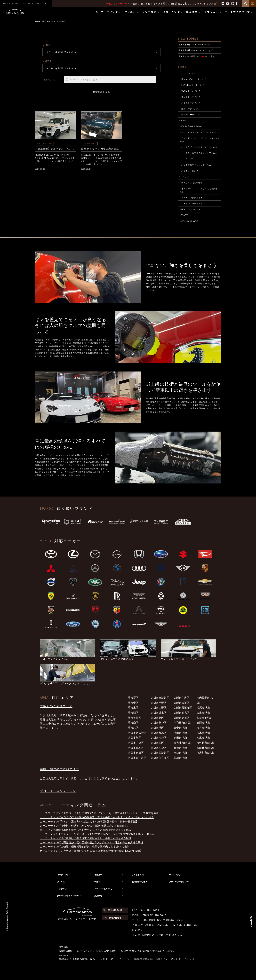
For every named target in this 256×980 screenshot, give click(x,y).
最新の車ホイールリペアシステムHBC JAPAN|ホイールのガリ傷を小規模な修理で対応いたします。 (117, 951)
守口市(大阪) (181, 753)
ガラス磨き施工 (89, 143)
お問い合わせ (115, 918)
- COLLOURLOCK (189, 221)
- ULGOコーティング (190, 91)
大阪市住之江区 (160, 758)
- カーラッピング (188, 159)
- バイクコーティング (190, 103)
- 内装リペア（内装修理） (192, 183)
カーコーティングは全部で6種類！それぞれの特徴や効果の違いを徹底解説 (84, 826)
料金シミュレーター (116, 4)
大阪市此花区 (159, 723)
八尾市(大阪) (204, 738)
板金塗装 (98, 875)
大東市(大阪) (204, 713)
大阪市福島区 (136, 748)
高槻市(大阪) (181, 748)
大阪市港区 (157, 728)
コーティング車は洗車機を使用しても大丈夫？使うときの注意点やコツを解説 (86, 830)
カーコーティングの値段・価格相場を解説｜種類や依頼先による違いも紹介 (84, 847)
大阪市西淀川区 (160, 753)
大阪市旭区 (135, 738)
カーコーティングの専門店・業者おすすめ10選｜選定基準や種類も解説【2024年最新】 (91, 851)
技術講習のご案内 (180, 4)
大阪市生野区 (159, 708)
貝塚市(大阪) (181, 758)
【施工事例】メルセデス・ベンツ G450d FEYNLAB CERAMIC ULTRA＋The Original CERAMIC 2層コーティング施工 (56, 149)
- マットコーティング (190, 97)
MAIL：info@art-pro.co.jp (149, 915)
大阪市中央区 (136, 743)
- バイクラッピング (189, 171)
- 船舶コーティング (189, 109)
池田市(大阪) (181, 733)
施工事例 (145, 4)
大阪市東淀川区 (160, 698)
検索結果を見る (102, 92)
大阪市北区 (157, 718)
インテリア (184, 177)
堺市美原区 (135, 718)
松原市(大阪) (204, 708)
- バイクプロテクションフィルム (196, 165)
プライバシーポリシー (179, 882)
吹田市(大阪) (181, 738)
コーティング (63, 875)
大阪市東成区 (136, 753)
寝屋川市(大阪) (205, 753)
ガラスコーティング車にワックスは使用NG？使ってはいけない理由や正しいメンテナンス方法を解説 (99, 813)
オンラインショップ (205, 4)
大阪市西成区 (159, 748)
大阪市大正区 (182, 703)
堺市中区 (133, 703)
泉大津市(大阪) (182, 743)
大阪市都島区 (159, 733)
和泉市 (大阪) (204, 718)
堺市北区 (133, 728)
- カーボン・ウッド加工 (191, 204)
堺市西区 (133, 713)
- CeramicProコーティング (193, 79)
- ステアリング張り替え (191, 198)
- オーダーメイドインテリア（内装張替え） (199, 190)
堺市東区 (133, 708)
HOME (38, 21)
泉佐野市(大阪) (205, 743)
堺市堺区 (133, 698)
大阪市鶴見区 (182, 713)
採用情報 (98, 896)
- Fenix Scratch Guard (191, 126)
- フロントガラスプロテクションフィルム (200, 132)
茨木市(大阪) (204, 733)
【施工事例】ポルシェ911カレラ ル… (196, 45)
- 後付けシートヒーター (191, 209)
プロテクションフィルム (58, 791)
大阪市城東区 (159, 713)
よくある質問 (160, 4)
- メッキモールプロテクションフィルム (199, 153)
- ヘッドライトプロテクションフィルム (199, 147)
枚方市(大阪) (204, 728)
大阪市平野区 (159, 703)
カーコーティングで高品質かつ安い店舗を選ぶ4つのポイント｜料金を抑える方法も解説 (92, 842)
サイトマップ (175, 875)
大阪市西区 (157, 743)
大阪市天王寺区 (183, 708)
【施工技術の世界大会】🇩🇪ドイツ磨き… (198, 56)
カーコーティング (44, 143)
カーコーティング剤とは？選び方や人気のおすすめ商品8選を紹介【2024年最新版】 (89, 822)
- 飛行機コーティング (190, 115)
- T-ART (184, 215)
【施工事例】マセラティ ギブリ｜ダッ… (198, 50)
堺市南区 (133, 723)
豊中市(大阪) (181, 728)
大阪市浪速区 (159, 738)
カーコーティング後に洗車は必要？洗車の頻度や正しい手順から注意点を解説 (86, 838)
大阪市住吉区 (182, 698)
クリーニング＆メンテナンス (70, 896)
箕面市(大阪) (204, 723)
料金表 (134, 4)
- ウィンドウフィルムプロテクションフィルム (200, 140)
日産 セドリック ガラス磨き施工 (100, 149)
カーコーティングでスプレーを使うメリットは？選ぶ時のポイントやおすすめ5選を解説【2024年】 (98, 834)
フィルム (183, 120)
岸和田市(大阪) (182, 723)
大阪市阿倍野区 (137, 733)
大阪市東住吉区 (137, 758)
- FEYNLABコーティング (192, 85)
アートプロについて (103, 889)
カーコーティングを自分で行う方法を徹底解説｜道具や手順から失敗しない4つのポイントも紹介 (97, 817)
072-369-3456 (115, 910)
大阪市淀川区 (182, 718)
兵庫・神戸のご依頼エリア (59, 769)
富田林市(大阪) (205, 748)
